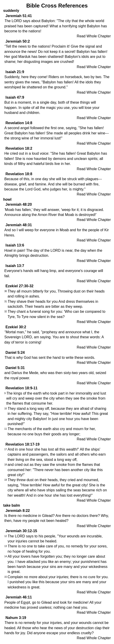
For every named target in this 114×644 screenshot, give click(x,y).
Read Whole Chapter (94, 36)
